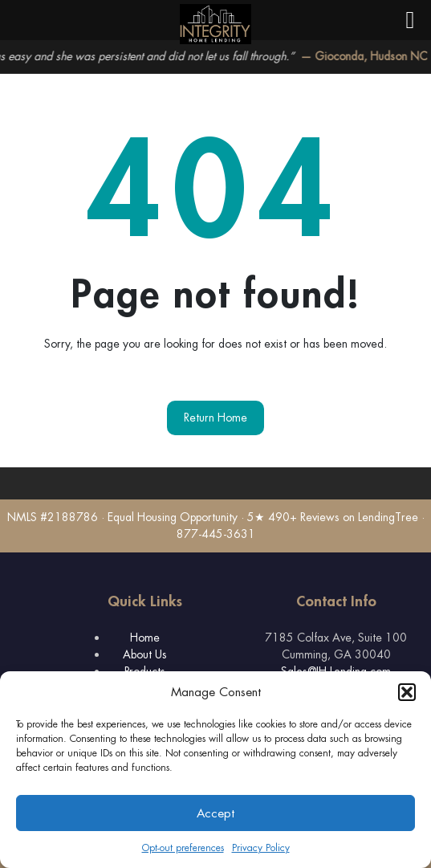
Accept (215, 813)
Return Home (215, 418)
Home (145, 638)
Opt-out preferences (183, 848)
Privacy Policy (261, 848)
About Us (145, 654)
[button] (407, 692)
